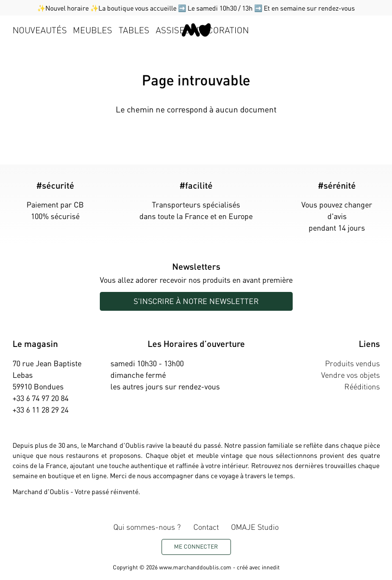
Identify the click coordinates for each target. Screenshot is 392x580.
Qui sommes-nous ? (147, 527)
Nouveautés (40, 30)
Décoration (223, 30)
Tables (134, 30)
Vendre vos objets (351, 375)
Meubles (93, 30)
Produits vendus (352, 363)
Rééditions (362, 386)
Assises (173, 30)
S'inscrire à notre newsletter (196, 301)
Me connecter (196, 546)
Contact (206, 527)
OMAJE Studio (255, 527)
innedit (271, 567)
